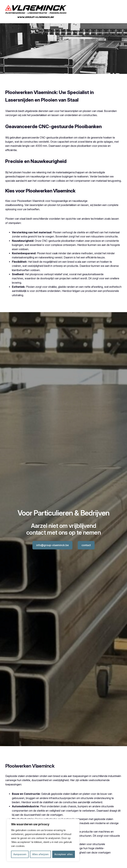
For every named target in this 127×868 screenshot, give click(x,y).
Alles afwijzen (40, 854)
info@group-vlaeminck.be (52, 545)
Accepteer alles (63, 854)
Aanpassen (20, 854)
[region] (43, 840)
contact (86, 545)
